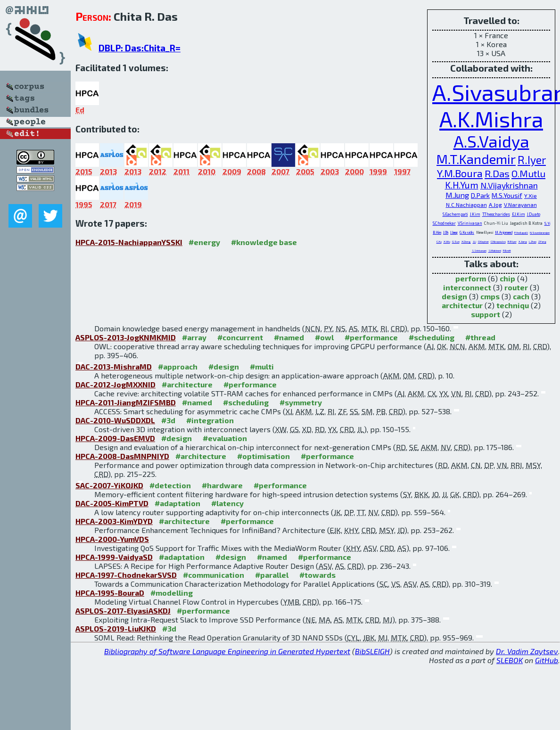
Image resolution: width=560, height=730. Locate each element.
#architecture (187, 384)
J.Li (474, 242)
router (516, 287)
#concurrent (240, 337)
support (486, 314)
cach (521, 296)
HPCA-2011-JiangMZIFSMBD (126, 402)
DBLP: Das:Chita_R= (140, 48)
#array (194, 337)
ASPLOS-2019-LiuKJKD (116, 628)
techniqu (513, 305)
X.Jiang (523, 242)
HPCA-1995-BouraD (110, 593)
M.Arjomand (504, 232)
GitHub (547, 660)
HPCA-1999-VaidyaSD (114, 557)
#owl (324, 337)
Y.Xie (531, 196)
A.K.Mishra (491, 119)
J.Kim (475, 214)
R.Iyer (532, 160)
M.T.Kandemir (476, 159)
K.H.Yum (462, 185)
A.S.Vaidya (491, 141)
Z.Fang (542, 242)
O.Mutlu (528, 173)
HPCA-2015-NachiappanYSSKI (129, 242)
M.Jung (457, 195)
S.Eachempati (455, 214)
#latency (227, 503)
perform (471, 278)
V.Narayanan (520, 205)
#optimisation (264, 456)
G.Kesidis (467, 232)
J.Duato (534, 214)
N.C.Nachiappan (466, 205)
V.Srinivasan (470, 223)
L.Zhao (533, 242)
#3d (168, 420)
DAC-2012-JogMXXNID (115, 384)
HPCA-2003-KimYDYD (114, 521)
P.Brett (507, 250)
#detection (170, 485)
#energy (204, 242)
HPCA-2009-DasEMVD (115, 438)
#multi (262, 366)
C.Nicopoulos (498, 242)
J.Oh (446, 232)
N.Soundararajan (540, 233)
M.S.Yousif (507, 195)
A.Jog (495, 205)
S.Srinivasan (479, 250)
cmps (490, 296)
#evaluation (225, 438)
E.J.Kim (519, 214)
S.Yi (547, 223)
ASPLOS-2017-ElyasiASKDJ (123, 611)
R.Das (497, 173)
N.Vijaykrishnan (509, 185)
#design (224, 366)
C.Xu (439, 242)
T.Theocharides (496, 214)
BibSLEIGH (372, 651)
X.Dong (466, 242)
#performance (371, 337)
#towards (317, 575)
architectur (462, 305)
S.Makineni (495, 250)
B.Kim (437, 232)
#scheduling (432, 337)
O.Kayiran (483, 242)
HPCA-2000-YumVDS (112, 539)
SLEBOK (510, 660)
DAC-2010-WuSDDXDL (115, 420)
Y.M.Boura (460, 173)
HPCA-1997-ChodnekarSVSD (126, 575)
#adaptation (177, 503)
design (454, 296)
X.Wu (447, 242)
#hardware (222, 485)
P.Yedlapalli (521, 233)
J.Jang (454, 232)
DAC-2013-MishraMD (114, 366)
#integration (210, 420)
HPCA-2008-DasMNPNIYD (122, 456)
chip (507, 278)
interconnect (467, 287)
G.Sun (456, 242)
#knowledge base (264, 242)
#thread (480, 337)
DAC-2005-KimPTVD (112, 503)
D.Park (480, 195)
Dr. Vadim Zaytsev (527, 651)
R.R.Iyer (512, 242)
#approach (178, 366)
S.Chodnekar (444, 223)
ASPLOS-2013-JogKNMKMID (126, 337)
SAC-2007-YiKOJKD (109, 485)
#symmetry (301, 402)
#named (289, 337)
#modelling (172, 593)
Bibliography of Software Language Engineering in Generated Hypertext (227, 651)
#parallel (272, 575)
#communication (214, 575)
